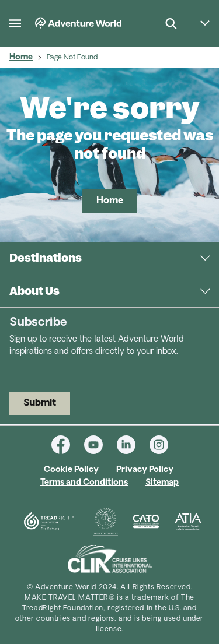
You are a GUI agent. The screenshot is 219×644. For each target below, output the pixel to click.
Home (21, 57)
